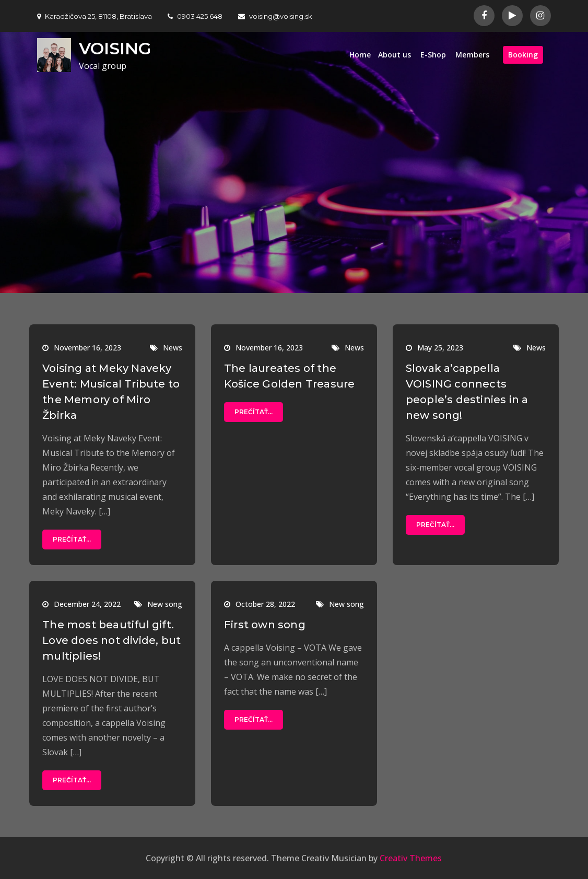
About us (395, 55)
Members (472, 55)
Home (360, 55)
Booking (523, 55)
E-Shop (433, 55)
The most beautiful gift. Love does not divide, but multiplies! (111, 640)
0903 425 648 (195, 16)
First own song (265, 625)
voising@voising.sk (275, 16)
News (173, 348)
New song (165, 604)
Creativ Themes (411, 858)
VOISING (115, 48)
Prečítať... (72, 539)
